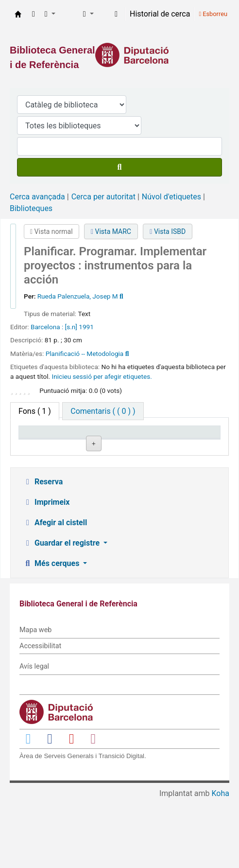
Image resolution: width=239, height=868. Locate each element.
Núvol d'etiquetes (171, 197)
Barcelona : (47, 327)
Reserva (43, 550)
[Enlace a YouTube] (71, 807)
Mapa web (35, 699)
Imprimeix (46, 571)
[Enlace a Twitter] (28, 807)
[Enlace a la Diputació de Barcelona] (119, 55)
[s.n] (71, 327)
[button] (34, 14)
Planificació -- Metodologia (85, 354)
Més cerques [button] (52, 632)
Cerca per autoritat (103, 197)
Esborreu (213, 14)
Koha (221, 862)
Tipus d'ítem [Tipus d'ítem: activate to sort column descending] (34, 441)
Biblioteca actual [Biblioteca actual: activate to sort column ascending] (91, 441)
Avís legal (34, 735)
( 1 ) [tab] (35, 411)
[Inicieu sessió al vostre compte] (116, 14)
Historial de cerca (160, 14)
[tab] (103, 411)
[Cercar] (119, 167)
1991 (86, 327)
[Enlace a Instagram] (93, 807)
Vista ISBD (168, 231)
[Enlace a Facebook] (50, 807)
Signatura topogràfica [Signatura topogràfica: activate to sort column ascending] (144, 441)
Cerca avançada (37, 197)
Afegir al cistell (55, 591)
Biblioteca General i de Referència (18, 14)
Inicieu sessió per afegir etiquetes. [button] (102, 376)
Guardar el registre (62, 611)
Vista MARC (111, 231)
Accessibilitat (40, 714)
